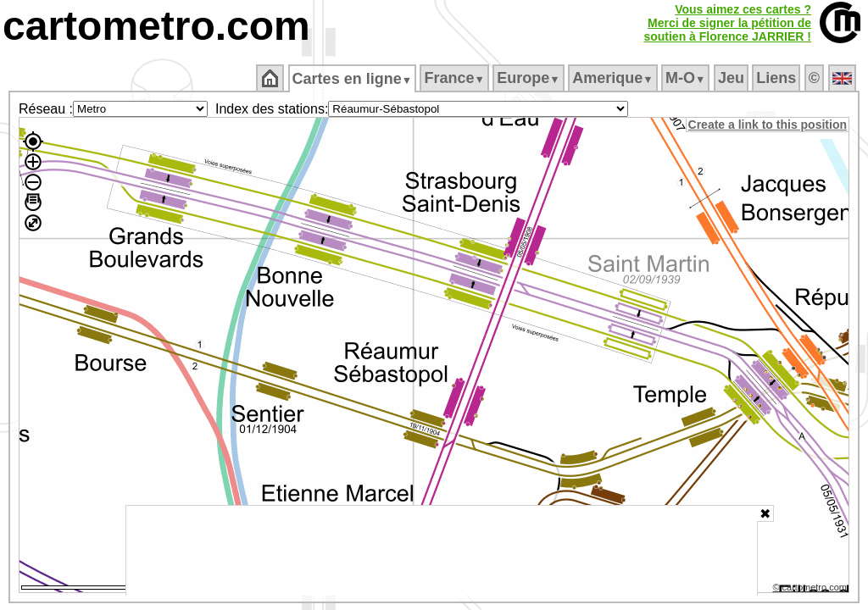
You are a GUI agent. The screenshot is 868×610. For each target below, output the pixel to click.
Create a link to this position (768, 125)
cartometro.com (156, 26)
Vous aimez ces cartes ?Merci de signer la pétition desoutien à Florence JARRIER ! (727, 23)
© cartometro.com (811, 590)
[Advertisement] (442, 551)
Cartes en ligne (353, 79)
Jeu (732, 78)
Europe (530, 78)
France (456, 78)
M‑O (687, 78)
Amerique (614, 78)
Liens (778, 78)
